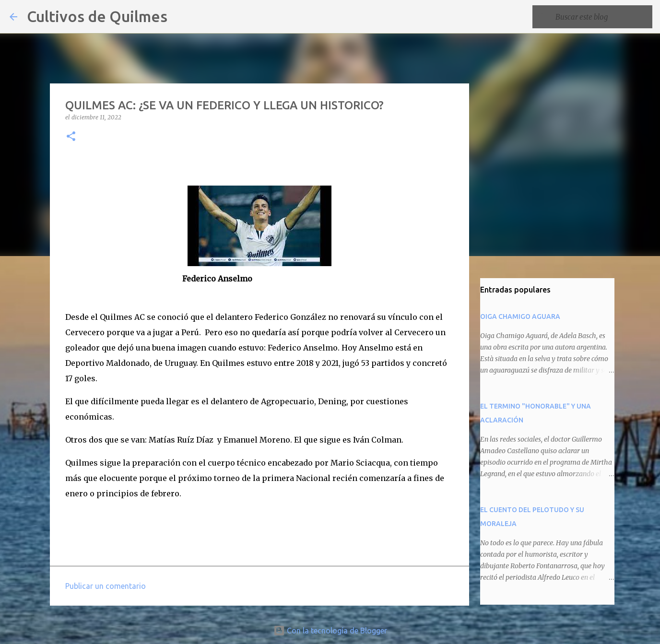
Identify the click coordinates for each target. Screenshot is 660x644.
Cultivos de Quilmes (97, 16)
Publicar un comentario (106, 586)
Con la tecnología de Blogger (330, 631)
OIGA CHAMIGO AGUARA (520, 316)
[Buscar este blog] (602, 17)
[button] (71, 137)
